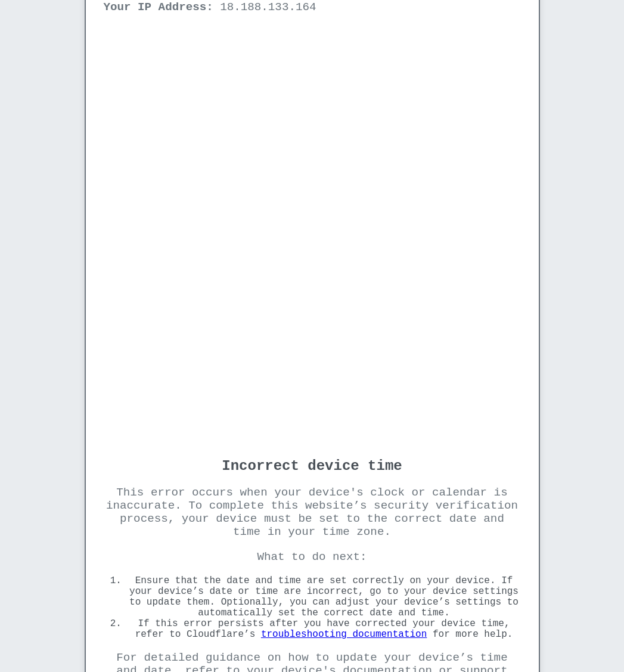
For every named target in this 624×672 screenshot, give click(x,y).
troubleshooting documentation (344, 634)
